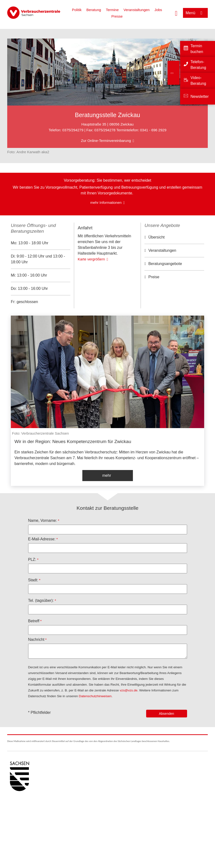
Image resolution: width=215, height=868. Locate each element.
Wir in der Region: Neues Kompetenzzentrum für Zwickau (73, 441)
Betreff (34, 621)
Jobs (158, 10)
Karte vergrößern (91, 289)
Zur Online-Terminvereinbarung (106, 141)
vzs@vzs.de (128, 690)
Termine (112, 10)
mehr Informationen (106, 202)
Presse (117, 16)
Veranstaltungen (137, 10)
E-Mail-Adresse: (42, 539)
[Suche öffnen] (176, 13)
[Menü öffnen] (195, 13)
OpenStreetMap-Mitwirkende (118, 251)
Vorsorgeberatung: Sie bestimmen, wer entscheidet (107, 180)
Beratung (94, 10)
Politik (77, 10)
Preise (154, 277)
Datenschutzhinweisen (95, 696)
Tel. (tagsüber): (41, 600)
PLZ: (32, 560)
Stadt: (33, 580)
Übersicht (156, 237)
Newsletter (200, 96)
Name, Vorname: (43, 520)
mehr (107, 475)
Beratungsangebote (165, 264)
